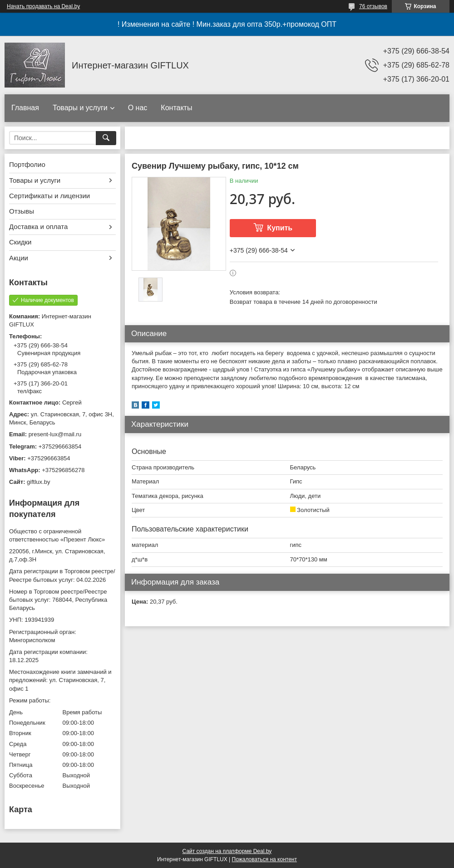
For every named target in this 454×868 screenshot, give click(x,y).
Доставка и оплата (38, 227)
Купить (280, 228)
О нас (138, 108)
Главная (25, 108)
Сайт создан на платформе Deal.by (227, 851)
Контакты (176, 108)
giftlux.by (38, 482)
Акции (19, 258)
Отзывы (22, 211)
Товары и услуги (80, 108)
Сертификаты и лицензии (49, 196)
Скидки (20, 242)
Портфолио (27, 164)
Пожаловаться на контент (264, 859)
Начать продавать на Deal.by (43, 6)
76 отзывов (373, 6)
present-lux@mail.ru (55, 434)
